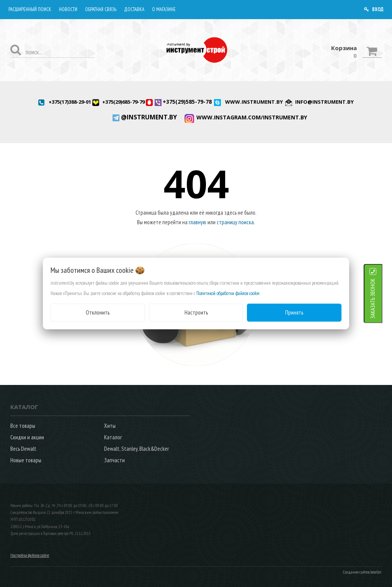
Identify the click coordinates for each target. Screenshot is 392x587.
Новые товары (26, 460)
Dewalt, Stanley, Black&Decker (136, 449)
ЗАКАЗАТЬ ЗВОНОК (382, 299)
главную (198, 222)
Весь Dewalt (23, 449)
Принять (294, 312)
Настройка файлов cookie (30, 555)
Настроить (196, 312)
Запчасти (114, 460)
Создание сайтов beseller (362, 572)
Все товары (23, 426)
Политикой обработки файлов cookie (228, 293)
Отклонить (98, 312)
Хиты (110, 426)
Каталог (113, 437)
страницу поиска (235, 222)
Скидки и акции (27, 437)
